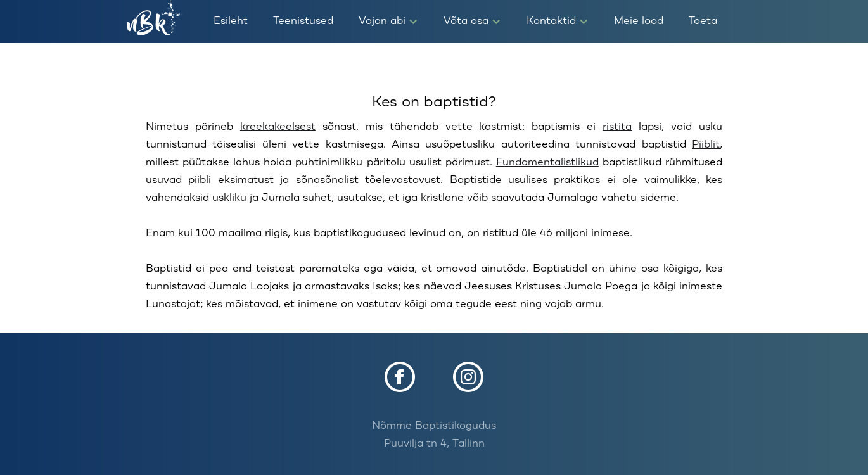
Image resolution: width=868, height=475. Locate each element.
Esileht (231, 21)
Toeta (703, 21)
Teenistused (303, 21)
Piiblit (706, 145)
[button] (388, 22)
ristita (617, 127)
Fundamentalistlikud (547, 162)
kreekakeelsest (278, 127)
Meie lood (639, 21)
